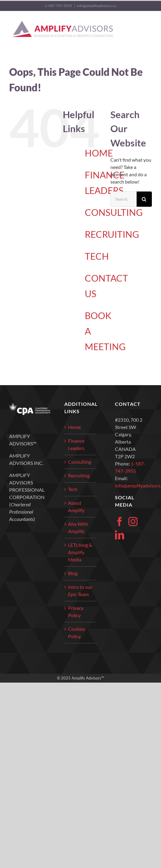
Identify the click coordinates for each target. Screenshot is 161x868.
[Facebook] (120, 522)
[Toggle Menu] (148, 29)
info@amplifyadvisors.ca (97, 6)
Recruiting (79, 475)
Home (74, 427)
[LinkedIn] (120, 535)
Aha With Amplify (78, 527)
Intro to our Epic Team (80, 590)
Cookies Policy (77, 633)
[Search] (144, 199)
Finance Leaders (76, 444)
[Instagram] (133, 522)
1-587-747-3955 (58, 6)
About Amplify (76, 506)
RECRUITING (112, 234)
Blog (73, 573)
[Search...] (123, 199)
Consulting (80, 462)
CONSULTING (114, 212)
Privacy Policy (76, 611)
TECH (97, 256)
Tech (73, 489)
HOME (99, 153)
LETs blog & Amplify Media (80, 552)
